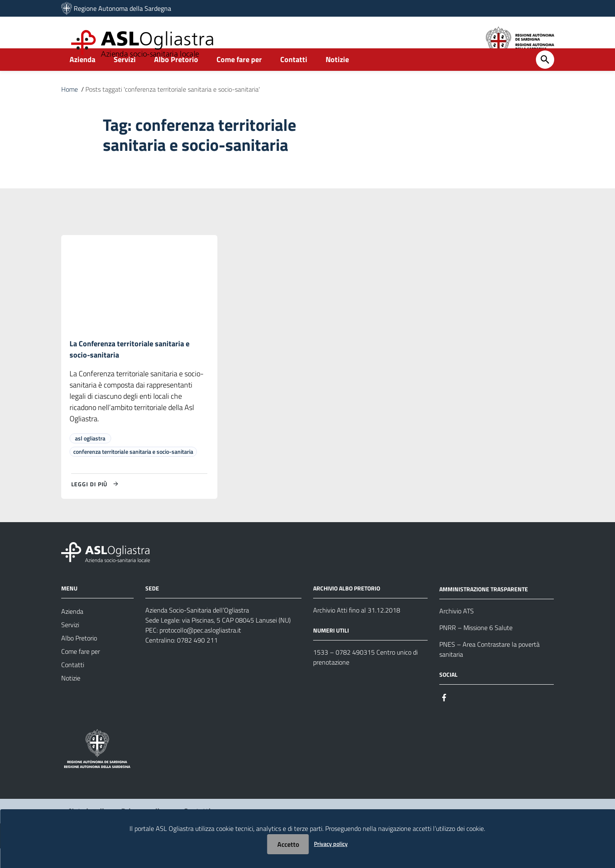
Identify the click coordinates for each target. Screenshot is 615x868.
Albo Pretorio (176, 78)
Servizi (125, 78)
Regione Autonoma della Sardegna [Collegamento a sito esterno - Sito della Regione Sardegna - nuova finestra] (122, 8)
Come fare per (239, 78)
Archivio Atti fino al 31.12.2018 (357, 630)
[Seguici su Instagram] (459, 717)
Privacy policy (331, 844)
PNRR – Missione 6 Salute (476, 647)
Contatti (294, 78)
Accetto (288, 844)
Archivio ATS (457, 630)
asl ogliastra (90, 458)
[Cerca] (545, 78)
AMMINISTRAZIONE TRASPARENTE (484, 609)
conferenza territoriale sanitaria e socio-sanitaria (133, 471)
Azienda (82, 78)
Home (70, 108)
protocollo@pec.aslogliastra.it (200, 650)
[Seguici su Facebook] (444, 717)
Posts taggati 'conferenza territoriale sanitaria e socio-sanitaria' (173, 108)
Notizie (337, 78)
